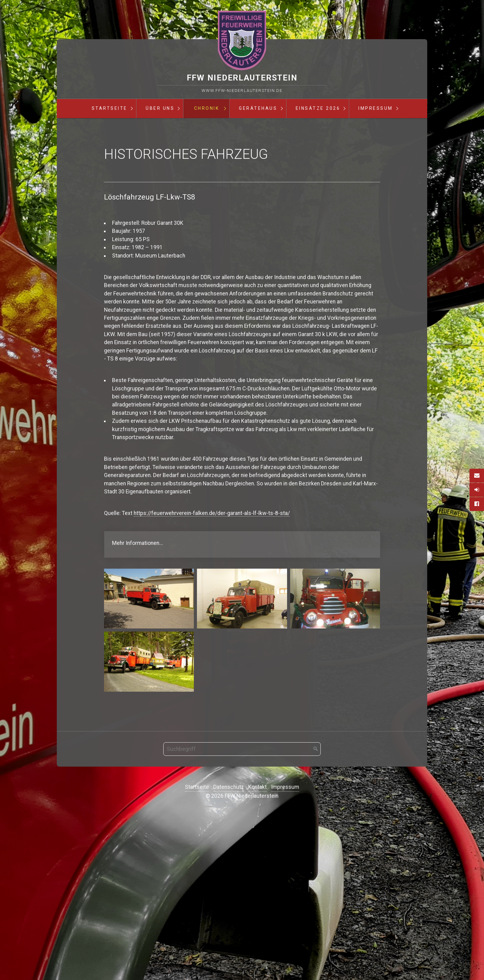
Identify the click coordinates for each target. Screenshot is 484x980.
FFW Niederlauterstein (242, 78)
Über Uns (160, 108)
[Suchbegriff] (242, 913)
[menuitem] (109, 109)
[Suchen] (316, 913)
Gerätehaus (258, 108)
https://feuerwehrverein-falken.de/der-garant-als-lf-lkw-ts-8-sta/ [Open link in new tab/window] (242, 708)
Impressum (376, 108)
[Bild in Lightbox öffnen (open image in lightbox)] (149, 762)
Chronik (207, 108)
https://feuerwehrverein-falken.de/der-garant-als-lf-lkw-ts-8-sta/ (212, 677)
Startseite (110, 108)
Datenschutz (229, 951)
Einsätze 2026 (318, 108)
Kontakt (257, 951)
